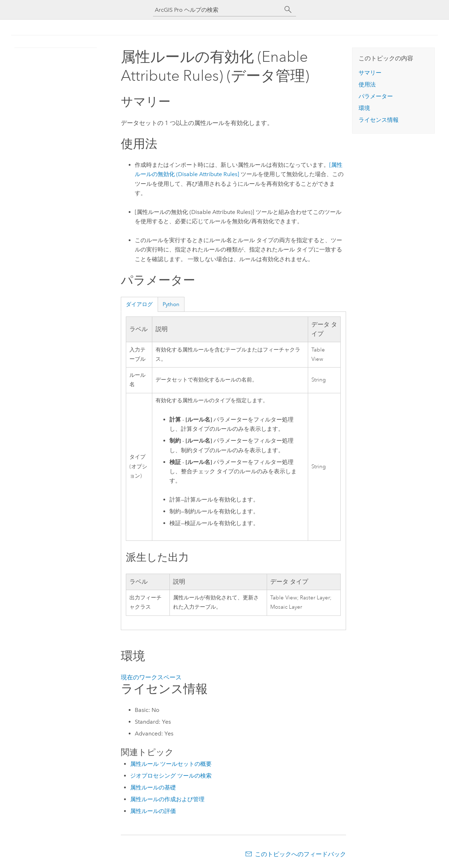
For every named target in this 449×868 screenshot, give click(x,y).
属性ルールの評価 (153, 811)
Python (171, 304)
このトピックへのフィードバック (300, 854)
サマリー (370, 73)
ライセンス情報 (379, 120)
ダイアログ (139, 304)
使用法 (367, 84)
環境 (364, 108)
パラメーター (376, 96)
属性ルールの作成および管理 (167, 799)
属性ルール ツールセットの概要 (171, 764)
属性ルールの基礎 (153, 787)
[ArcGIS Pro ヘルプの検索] (217, 10)
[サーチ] (288, 10)
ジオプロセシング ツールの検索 (171, 776)
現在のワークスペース (151, 677)
